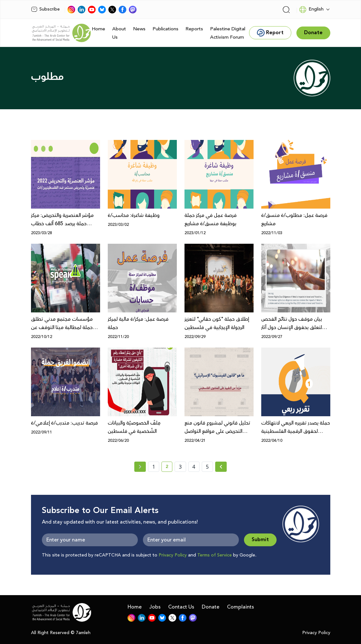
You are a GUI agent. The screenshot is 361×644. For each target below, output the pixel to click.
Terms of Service (215, 555)
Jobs (155, 607)
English (311, 10)
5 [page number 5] (207, 467)
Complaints (240, 607)
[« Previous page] (140, 467)
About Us (119, 33)
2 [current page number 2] (169, 468)
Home (98, 29)
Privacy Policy (173, 555)
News (139, 29)
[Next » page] (221, 467)
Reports (194, 29)
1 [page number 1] (154, 467)
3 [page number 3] (180, 467)
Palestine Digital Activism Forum (228, 33)
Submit (260, 540)
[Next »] (221, 467)
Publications (165, 29)
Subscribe (45, 9)
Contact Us (181, 607)
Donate (211, 607)
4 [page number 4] (194, 467)
